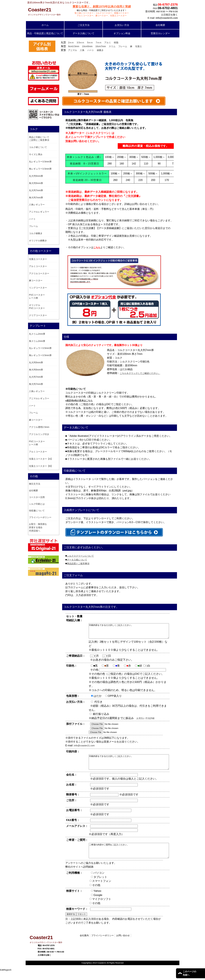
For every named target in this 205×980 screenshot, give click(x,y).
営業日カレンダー (160, 33)
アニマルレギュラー (39, 212)
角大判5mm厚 (36, 183)
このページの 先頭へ (189, 973)
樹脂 (116, 43)
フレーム (123, 46)
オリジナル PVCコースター (37, 307)
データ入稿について (84, 33)
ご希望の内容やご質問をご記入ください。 (134, 858)
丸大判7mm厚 (36, 190)
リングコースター (38, 288)
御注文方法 (35, 484)
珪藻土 (139, 46)
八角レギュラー (37, 205)
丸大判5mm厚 (36, 176)
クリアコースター (38, 315)
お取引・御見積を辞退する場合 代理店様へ (38, 527)
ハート (91, 50)
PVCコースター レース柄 (37, 296)
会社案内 (84, 944)
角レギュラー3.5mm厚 (40, 169)
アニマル (73, 50)
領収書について (37, 511)
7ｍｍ (99, 43)
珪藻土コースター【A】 (41, 459)
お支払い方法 (122, 25)
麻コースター (36, 280)
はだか (99, 699)
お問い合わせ (123, 944)
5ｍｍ (90, 43)
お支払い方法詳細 (145, 721)
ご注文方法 (84, 25)
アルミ (108, 43)
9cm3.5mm (74, 46)
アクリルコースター (39, 273)
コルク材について (38, 147)
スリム (112, 46)
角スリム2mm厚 (37, 341)
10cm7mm (101, 46)
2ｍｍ (71, 43)
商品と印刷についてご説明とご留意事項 (39, 139)
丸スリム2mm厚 (37, 334)
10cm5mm (87, 46)
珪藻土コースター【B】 (41, 466)
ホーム (45, 25)
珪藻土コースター (38, 259)
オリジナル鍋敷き (38, 241)
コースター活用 (37, 497)
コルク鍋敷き (36, 233)
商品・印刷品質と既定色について (45, 33)
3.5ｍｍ (80, 43)
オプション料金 (122, 33)
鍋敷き (100, 50)
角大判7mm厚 (36, 198)
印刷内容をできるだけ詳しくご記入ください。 (134, 632)
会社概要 (160, 25)
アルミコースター (38, 266)
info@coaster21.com (84, 748)
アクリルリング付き (39, 434)
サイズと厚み (36, 154)
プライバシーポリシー (40, 517)
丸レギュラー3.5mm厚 (40, 162)
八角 (82, 50)
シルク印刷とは (37, 504)
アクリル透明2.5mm (39, 427)
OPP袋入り (116, 699)
